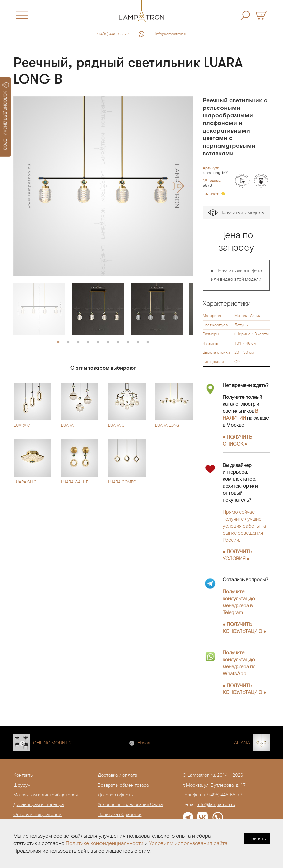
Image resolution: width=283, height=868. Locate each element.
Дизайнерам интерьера (38, 804)
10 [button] (148, 342)
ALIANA (242, 743)
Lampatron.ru (201, 775)
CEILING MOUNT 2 (52, 743)
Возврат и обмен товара (123, 785)
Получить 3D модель (236, 213)
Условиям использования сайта (188, 843)
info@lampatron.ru (171, 34)
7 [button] (118, 342)
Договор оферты (115, 795)
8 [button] (128, 342)
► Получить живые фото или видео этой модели (236, 275)
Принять (257, 839)
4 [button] (88, 342)
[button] (26, 186)
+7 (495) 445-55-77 (111, 34)
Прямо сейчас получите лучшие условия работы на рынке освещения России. (244, 526)
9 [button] (138, 342)
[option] (103, 186)
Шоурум (22, 785)
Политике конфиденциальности (105, 843)
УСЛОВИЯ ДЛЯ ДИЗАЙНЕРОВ (5, 116)
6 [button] (108, 342)
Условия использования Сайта (130, 804)
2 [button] (68, 342)
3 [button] (78, 342)
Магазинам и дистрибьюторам (46, 795)
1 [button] (58, 342)
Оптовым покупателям (37, 814)
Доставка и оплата (117, 775)
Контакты (23, 775)
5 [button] (98, 342)
